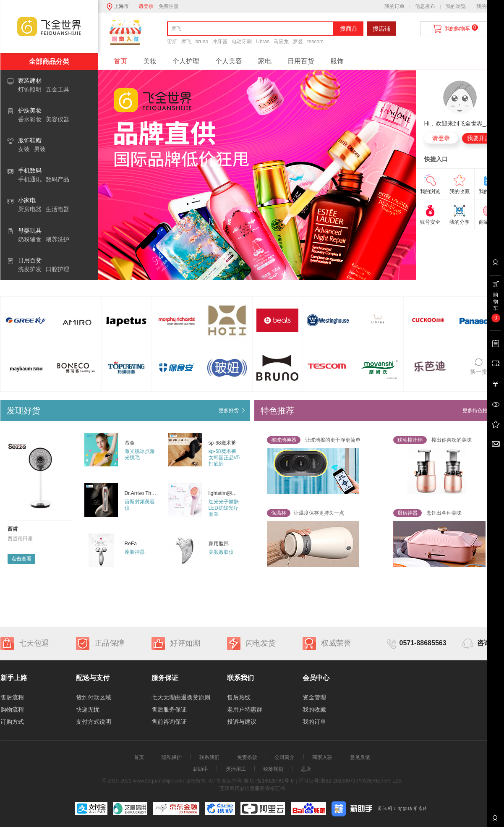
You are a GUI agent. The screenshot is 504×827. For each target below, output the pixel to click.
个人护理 (186, 61)
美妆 (150, 61)
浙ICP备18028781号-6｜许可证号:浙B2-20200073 (299, 781)
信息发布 (425, 6)
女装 (24, 149)
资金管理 (314, 697)
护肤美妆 (30, 110)
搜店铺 (381, 29)
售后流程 (12, 697)
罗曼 (298, 42)
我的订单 (394, 6)
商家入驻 (322, 757)
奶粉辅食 (30, 239)
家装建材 (30, 81)
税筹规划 (273, 769)
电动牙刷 (242, 42)
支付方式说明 (94, 722)
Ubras (263, 42)
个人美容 (229, 61)
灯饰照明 (30, 89)
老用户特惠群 (245, 709)
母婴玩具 (30, 230)
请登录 (146, 6)
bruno (202, 42)
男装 (40, 149)
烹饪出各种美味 (427, 513)
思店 (306, 769)
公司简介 (285, 757)
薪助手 (201, 769)
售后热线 (239, 697)
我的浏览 (456, 6)
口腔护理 (57, 269)
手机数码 (30, 170)
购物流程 (12, 709)
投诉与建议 (242, 722)
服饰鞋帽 (30, 140)
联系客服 (495, 821)
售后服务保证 (169, 709)
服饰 (337, 61)
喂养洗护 (57, 239)
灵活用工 (236, 769)
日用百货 (30, 260)
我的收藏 (486, 6)
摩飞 (186, 42)
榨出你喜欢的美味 (432, 440)
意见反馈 (360, 757)
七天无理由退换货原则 (181, 697)
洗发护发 (30, 269)
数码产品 (57, 179)
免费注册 (169, 6)
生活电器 (57, 209)
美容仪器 (57, 119)
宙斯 (172, 42)
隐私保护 (172, 757)
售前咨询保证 (169, 722)
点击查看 (21, 559)
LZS (396, 781)
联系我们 (209, 757)
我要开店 (479, 138)
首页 (120, 61)
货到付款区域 (94, 697)
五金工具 (57, 89)
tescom (315, 42)
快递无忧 (88, 709)
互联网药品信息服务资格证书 (252, 788)
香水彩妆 (30, 119)
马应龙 (281, 42)
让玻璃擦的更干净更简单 (314, 440)
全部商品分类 (49, 62)
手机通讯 (30, 179)
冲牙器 (220, 42)
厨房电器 (30, 209)
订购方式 (12, 722)
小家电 (27, 200)
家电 (265, 61)
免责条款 (247, 757)
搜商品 (349, 29)
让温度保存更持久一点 (306, 513)
